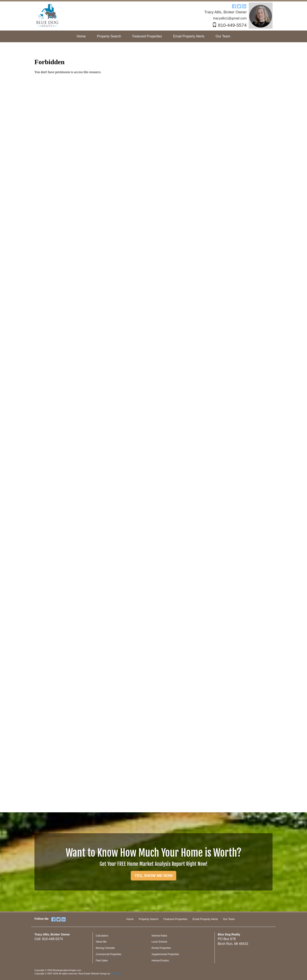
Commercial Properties (109, 954)
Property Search (148, 919)
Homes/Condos (160, 961)
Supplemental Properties (165, 954)
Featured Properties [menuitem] (147, 36)
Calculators (102, 936)
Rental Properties (161, 948)
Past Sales (102, 961)
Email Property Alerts (205, 919)
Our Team (229, 919)
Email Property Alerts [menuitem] (189, 36)
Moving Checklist (105, 948)
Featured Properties (176, 919)
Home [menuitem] (81, 36)
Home (130, 919)
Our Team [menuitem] (223, 36)
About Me (101, 942)
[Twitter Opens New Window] (239, 6)
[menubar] (153, 36)
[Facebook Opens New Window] (234, 6)
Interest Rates (159, 936)
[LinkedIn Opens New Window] (244, 6)
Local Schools (159, 942)
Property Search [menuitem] (109, 36)
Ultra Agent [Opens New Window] (116, 974)
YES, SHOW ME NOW (153, 876)
